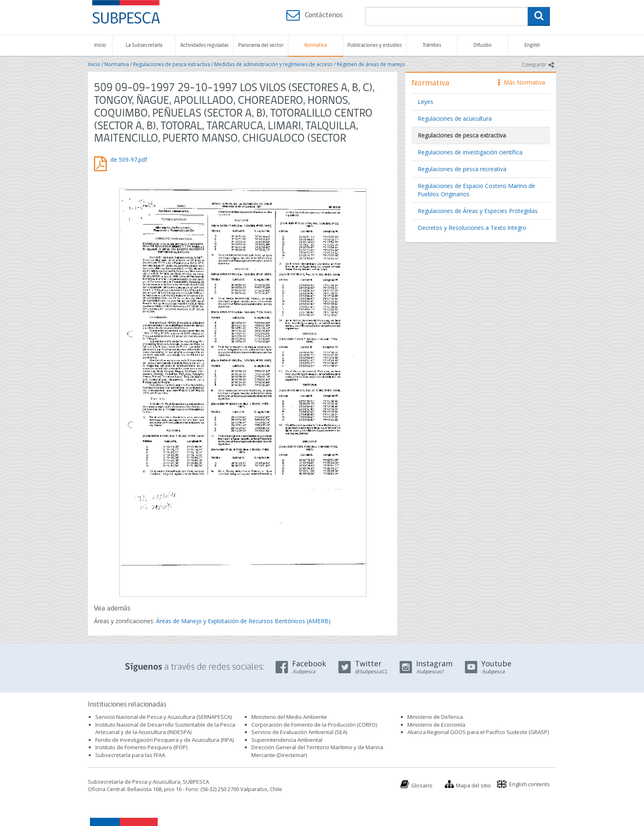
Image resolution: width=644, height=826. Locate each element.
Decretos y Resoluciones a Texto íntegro (472, 228)
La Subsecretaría (144, 45)
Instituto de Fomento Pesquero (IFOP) (141, 747)
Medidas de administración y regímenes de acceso (274, 64)
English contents (530, 784)
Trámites (432, 45)
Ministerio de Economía (436, 725)
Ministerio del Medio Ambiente (289, 717)
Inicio (100, 45)
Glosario (422, 785)
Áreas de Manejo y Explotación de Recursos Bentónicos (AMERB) (243, 621)
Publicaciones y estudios (375, 45)
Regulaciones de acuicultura (455, 118)
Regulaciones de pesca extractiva (172, 64)
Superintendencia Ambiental (287, 740)
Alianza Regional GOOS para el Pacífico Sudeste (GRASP (477, 732)
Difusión (483, 45)
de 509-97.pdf (129, 159)
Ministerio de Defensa (435, 717)
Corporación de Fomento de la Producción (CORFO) (314, 725)
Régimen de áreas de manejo (371, 64)
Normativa (316, 45)
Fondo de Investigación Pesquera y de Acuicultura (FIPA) (164, 740)
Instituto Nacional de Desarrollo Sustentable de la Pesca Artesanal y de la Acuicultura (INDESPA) (165, 728)
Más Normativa (522, 82)
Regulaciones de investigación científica (470, 152)
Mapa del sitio (473, 785)
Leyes (425, 102)
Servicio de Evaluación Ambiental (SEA (299, 732)
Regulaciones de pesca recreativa (462, 169)
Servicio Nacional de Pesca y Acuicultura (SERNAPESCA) (163, 717)
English (532, 45)
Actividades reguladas (204, 45)
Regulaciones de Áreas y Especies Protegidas (478, 211)
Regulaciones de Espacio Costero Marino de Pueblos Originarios (476, 190)
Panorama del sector (261, 45)
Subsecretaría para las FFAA (130, 755)
